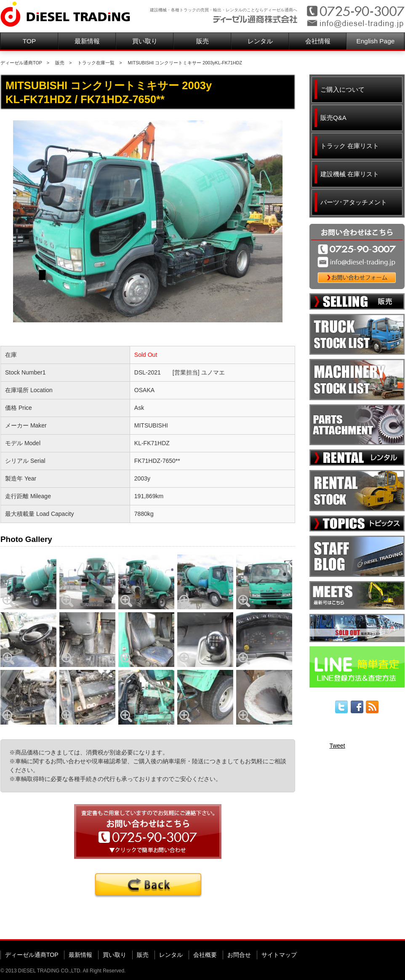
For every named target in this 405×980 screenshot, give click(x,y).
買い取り (145, 41)
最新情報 (87, 41)
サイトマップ (279, 955)
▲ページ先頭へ (388, 926)
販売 (202, 41)
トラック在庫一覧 (96, 63)
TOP (29, 41)
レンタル (260, 41)
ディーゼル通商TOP (21, 63)
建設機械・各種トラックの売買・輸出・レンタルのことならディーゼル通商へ (224, 10)
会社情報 (318, 41)
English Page (376, 41)
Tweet (337, 746)
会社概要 (205, 955)
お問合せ (239, 955)
